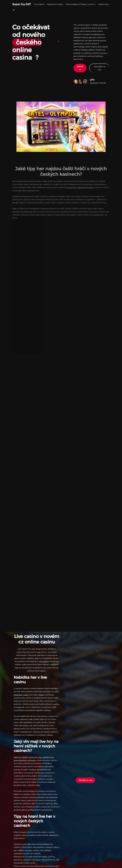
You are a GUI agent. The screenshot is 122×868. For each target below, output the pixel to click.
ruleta (26, 695)
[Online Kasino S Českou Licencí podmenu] (95, 4)
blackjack (18, 695)
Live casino (44, 661)
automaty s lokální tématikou (80, 185)
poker (42, 695)
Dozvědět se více (100, 68)
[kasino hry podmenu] (109, 4)
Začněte (80, 68)
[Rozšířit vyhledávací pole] (14, 11)
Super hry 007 (21, 4)
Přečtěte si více (85, 780)
